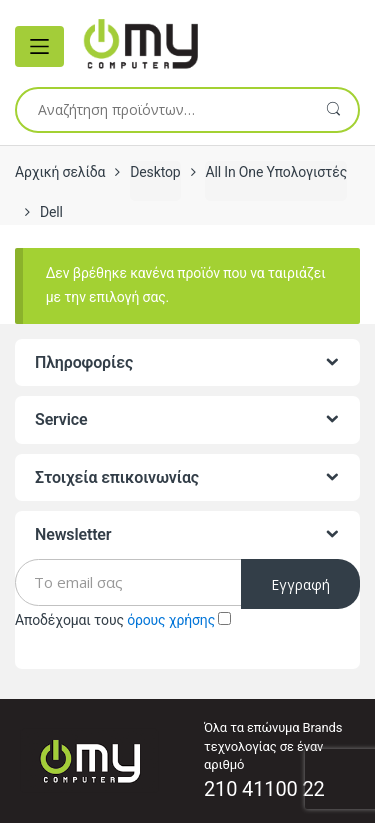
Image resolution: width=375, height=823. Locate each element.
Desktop (155, 172)
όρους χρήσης (171, 620)
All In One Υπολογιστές (276, 172)
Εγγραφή (300, 584)
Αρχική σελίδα (60, 172)
